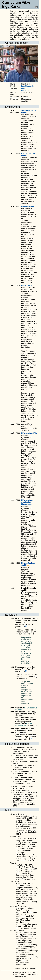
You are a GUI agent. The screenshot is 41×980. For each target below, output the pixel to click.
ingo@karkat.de (27, 86)
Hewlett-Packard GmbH (24, 725)
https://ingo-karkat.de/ (26, 89)
